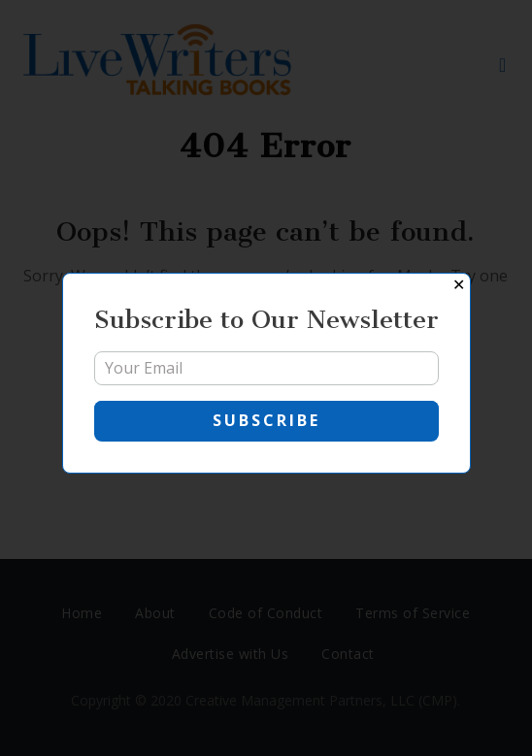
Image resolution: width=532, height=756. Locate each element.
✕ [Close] (459, 285)
